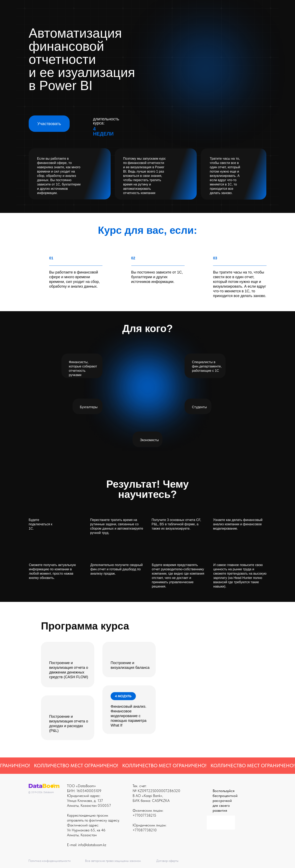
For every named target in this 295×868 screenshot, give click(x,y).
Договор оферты (167, 861)
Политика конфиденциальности (49, 861)
